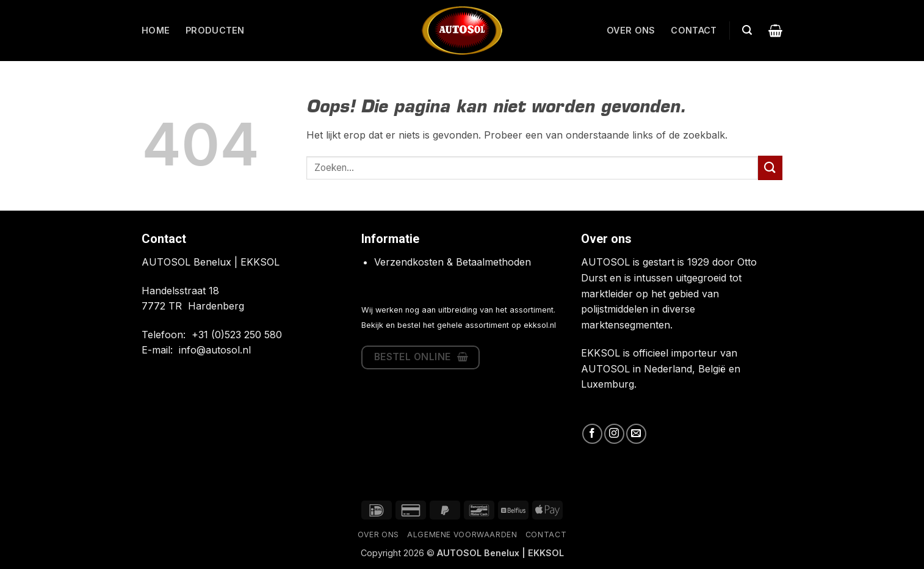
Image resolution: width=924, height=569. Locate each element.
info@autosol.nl (215, 350)
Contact (694, 30)
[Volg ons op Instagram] (614, 434)
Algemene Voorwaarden (462, 535)
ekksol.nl (540, 325)
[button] (747, 30)
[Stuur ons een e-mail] (636, 434)
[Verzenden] (770, 168)
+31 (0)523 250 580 (237, 335)
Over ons (631, 30)
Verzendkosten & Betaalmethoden (453, 262)
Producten (215, 30)
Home (156, 30)
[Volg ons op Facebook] (592, 434)
